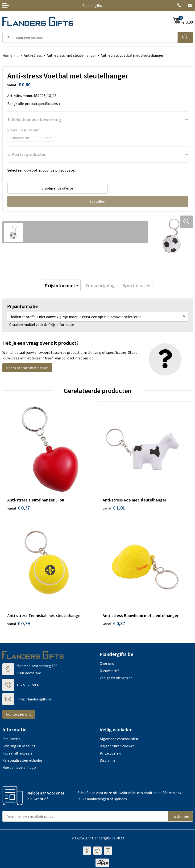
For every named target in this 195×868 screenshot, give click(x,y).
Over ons (107, 665)
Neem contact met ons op (27, 368)
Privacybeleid (110, 754)
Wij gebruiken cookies (117, 747)
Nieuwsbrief (109, 672)
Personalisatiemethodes (22, 762)
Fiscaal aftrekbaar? (17, 754)
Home (7, 55)
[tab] (61, 285)
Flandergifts (92, 5)
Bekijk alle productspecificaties (34, 104)
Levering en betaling (19, 747)
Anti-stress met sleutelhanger (71, 55)
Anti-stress (33, 55)
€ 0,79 (19, 625)
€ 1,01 (114, 508)
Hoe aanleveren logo (19, 769)
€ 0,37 (19, 508)
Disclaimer (108, 762)
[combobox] (90, 37)
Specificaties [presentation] (136, 285)
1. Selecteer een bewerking (34, 119)
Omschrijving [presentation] (100, 285)
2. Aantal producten (27, 154)
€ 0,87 (114, 625)
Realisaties (11, 740)
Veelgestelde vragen (116, 679)
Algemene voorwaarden (119, 740)
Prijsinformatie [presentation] (61, 285)
